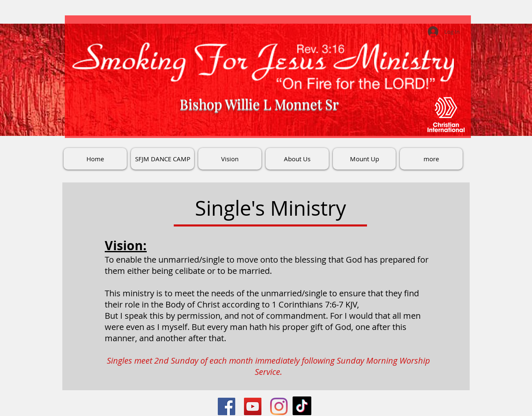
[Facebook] (227, 406)
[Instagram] (279, 406)
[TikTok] (302, 406)
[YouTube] (253, 406)
